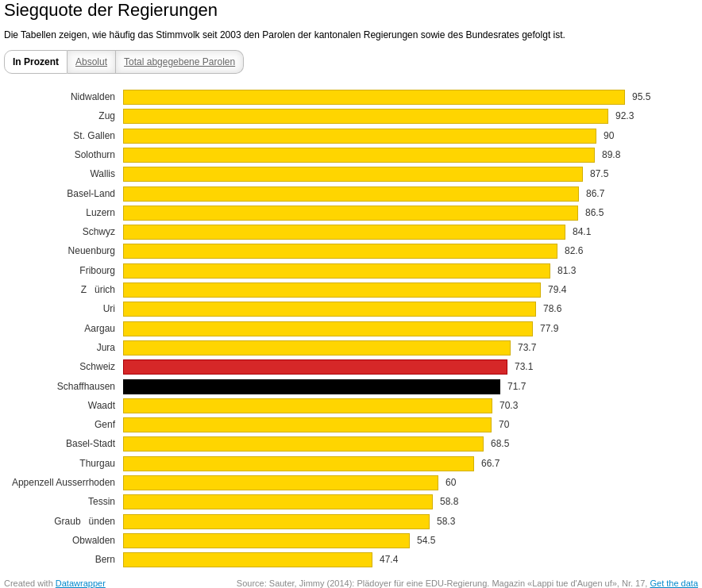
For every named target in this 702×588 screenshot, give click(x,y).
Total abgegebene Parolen (179, 62)
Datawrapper (81, 583)
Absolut (91, 62)
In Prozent (36, 62)
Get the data (674, 583)
